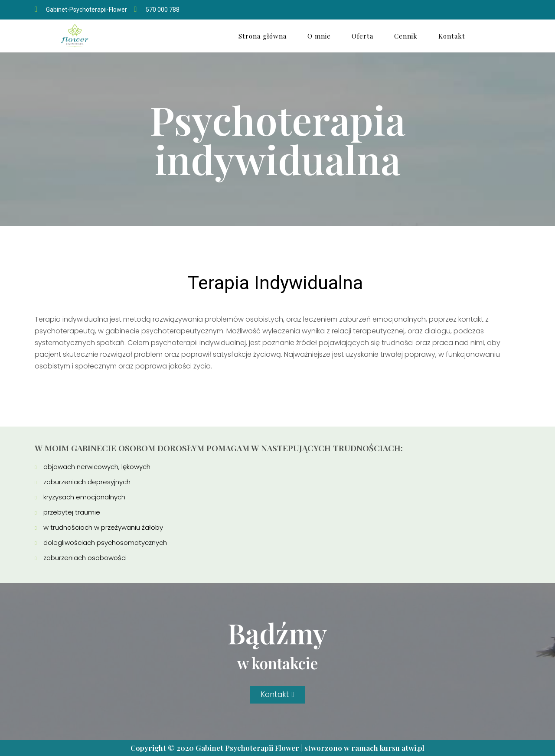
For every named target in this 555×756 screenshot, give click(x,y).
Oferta (362, 36)
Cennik (406, 36)
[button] (277, 695)
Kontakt (452, 36)
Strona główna (263, 36)
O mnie (319, 36)
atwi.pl (413, 748)
